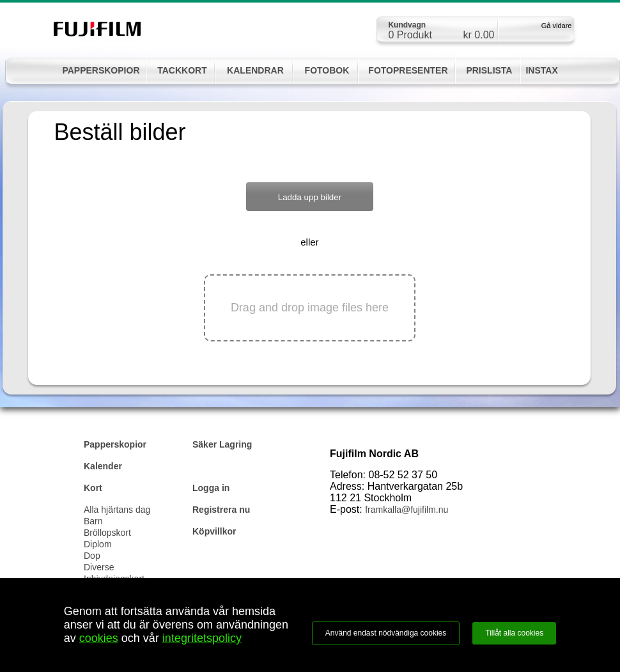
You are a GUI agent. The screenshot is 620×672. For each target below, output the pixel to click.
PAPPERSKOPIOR (101, 70)
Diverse (99, 567)
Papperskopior (115, 444)
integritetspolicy (202, 638)
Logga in (211, 488)
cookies (99, 638)
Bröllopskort (107, 533)
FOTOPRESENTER (408, 70)
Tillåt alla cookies (514, 633)
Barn (93, 521)
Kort (93, 488)
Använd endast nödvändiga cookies (386, 633)
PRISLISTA (489, 70)
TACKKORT (182, 70)
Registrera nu (221, 510)
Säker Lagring (222, 444)
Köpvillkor (214, 531)
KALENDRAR (255, 70)
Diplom (98, 544)
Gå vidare (557, 26)
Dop (92, 556)
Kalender (103, 466)
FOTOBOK (327, 70)
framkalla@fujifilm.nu (407, 510)
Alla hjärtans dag (117, 510)
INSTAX (541, 70)
